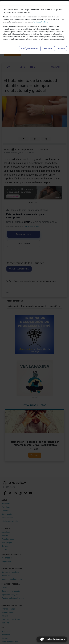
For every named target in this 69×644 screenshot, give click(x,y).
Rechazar (48, 49)
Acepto (61, 49)
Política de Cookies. (40, 22)
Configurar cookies (30, 49)
